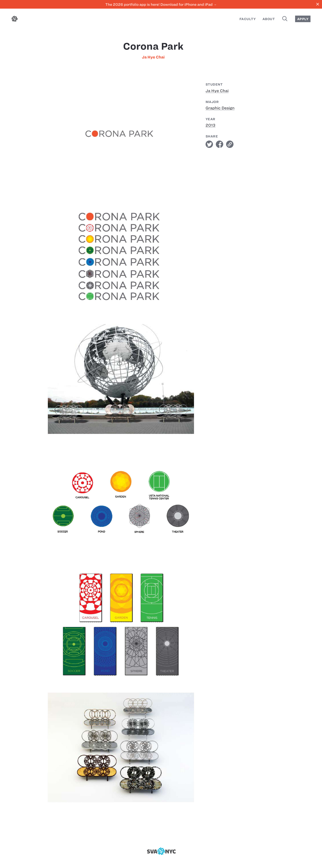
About (269, 19)
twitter (209, 144)
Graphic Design (220, 108)
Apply (303, 19)
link (230, 144)
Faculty (248, 19)
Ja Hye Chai (153, 57)
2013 (210, 125)
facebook (220, 144)
